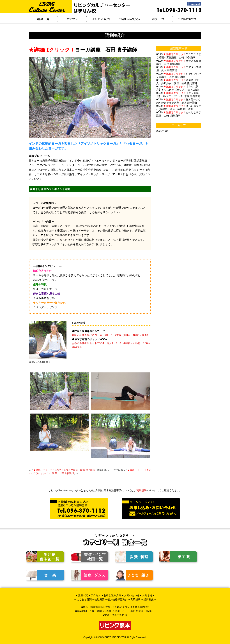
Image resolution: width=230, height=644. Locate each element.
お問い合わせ (132, 595)
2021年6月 (162, 131)
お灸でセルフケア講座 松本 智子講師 (64, 470)
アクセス (96, 595)
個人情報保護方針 (118, 599)
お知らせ (147, 595)
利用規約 (141, 490)
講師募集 (149, 599)
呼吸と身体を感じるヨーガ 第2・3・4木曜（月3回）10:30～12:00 (110, 335)
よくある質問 (84, 599)
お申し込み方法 (112, 595)
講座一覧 (83, 595)
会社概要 (100, 599)
